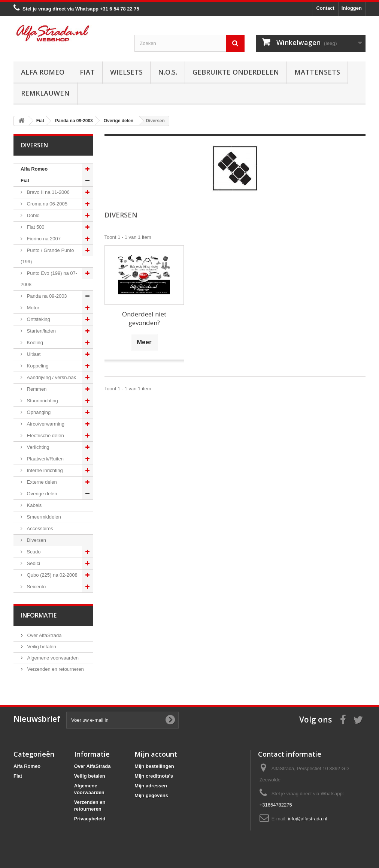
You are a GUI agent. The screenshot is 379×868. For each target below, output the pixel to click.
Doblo (33, 215)
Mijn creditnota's (154, 776)
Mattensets (317, 72)
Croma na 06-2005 (46, 204)
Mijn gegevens (151, 795)
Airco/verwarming (45, 424)
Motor (32, 308)
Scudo (33, 552)
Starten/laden (41, 331)
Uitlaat (33, 354)
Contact (325, 8)
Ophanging (38, 412)
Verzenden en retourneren (55, 669)
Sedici (33, 563)
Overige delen (41, 494)
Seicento (36, 587)
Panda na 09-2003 (46, 296)
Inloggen (352, 8)
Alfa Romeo (43, 72)
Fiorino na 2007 (43, 239)
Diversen (36, 540)
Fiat (87, 72)
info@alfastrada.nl (308, 819)
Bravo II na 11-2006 (48, 192)
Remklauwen (45, 93)
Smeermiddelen (43, 517)
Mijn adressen (151, 786)
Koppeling (37, 366)
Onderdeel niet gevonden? (144, 318)
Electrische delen (45, 435)
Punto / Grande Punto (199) (47, 256)
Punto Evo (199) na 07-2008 (49, 279)
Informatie (39, 615)
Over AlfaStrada (44, 635)
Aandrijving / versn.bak (51, 377)
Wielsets (126, 72)
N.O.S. (168, 72)
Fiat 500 (35, 227)
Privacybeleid (90, 819)
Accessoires (39, 528)
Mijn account (156, 754)
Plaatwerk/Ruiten (45, 459)
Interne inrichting (44, 470)
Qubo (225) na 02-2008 (51, 575)
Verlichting (37, 447)
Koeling (34, 343)
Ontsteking (38, 319)
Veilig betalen (41, 647)
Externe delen (41, 482)
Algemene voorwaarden (52, 658)
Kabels (34, 505)
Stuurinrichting (42, 401)
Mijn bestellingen (154, 766)
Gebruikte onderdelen (236, 72)
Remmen (36, 389)
